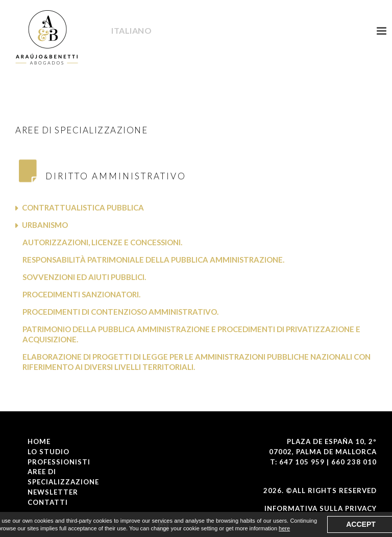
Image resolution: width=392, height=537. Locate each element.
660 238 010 (354, 462)
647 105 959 (302, 462)
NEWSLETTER (53, 492)
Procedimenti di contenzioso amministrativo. (120, 312)
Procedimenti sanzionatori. (81, 294)
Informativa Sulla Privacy (321, 508)
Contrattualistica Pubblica (83, 207)
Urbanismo (45, 225)
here (284, 528)
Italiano (129, 31)
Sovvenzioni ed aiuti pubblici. (84, 277)
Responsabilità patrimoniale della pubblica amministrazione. (153, 260)
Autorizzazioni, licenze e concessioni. (102, 242)
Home (39, 441)
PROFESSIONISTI (59, 462)
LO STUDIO (48, 452)
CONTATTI (48, 502)
